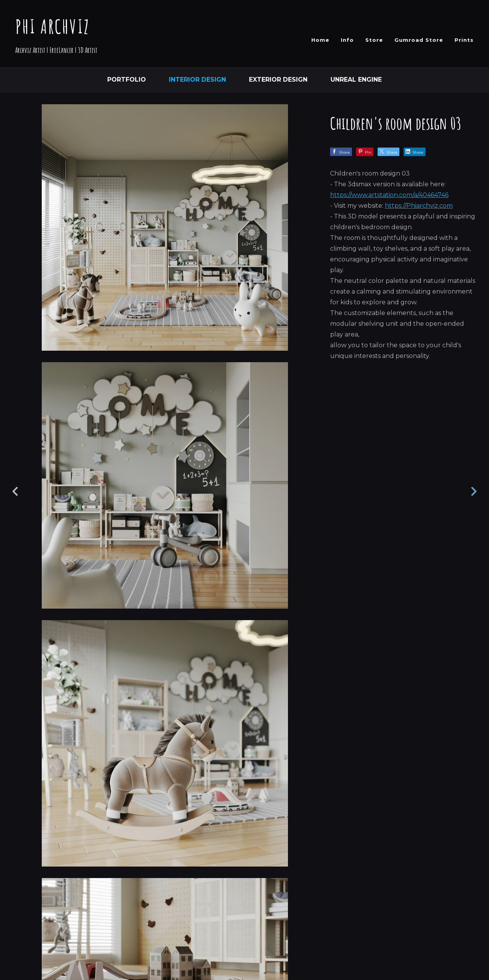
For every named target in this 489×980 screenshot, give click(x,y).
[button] (456, 927)
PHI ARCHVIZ (53, 26)
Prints (464, 40)
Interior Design (197, 80)
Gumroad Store (419, 40)
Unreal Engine (356, 80)
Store (374, 40)
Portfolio (127, 80)
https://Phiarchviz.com (419, 206)
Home (320, 40)
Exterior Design (278, 80)
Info (347, 40)
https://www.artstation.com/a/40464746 (389, 195)
